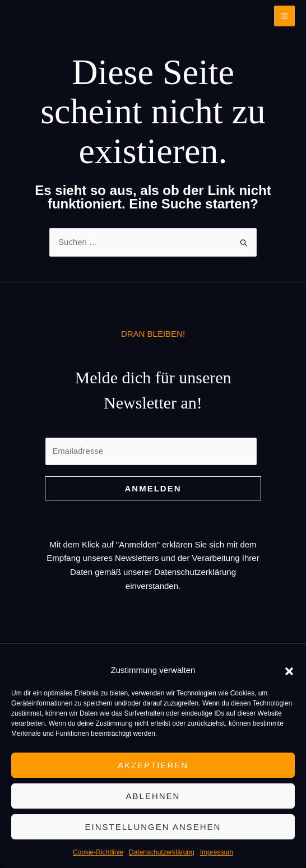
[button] (289, 670)
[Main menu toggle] (285, 16)
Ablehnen (153, 796)
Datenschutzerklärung (162, 852)
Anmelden (153, 488)
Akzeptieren (153, 765)
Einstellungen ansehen (153, 827)
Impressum (217, 852)
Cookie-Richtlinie (98, 852)
